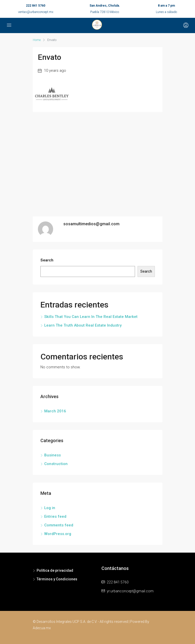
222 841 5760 (36, 6)
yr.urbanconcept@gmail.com (130, 591)
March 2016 (55, 411)
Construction (56, 464)
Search (47, 260)
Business (52, 455)
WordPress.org (58, 534)
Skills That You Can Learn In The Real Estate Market (91, 317)
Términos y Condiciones (57, 579)
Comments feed (59, 525)
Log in (50, 508)
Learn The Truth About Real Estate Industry (83, 325)
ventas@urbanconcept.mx (36, 12)
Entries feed (55, 516)
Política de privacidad (55, 570)
